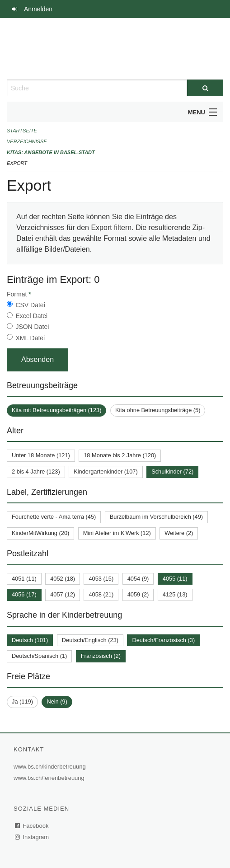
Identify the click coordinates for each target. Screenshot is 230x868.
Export (17, 163)
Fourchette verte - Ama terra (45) (54, 517)
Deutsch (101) (30, 640)
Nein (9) (57, 701)
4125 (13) (175, 594)
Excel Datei (31, 316)
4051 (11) (24, 579)
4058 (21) (101, 594)
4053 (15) (101, 579)
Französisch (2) (101, 656)
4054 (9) (138, 579)
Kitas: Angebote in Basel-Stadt (51, 152)
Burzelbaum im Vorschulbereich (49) (156, 517)
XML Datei (30, 338)
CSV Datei (30, 305)
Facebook (32, 826)
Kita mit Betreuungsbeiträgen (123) (56, 410)
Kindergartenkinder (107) (106, 472)
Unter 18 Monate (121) (41, 455)
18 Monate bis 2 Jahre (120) (120, 455)
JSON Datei (32, 327)
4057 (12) (63, 594)
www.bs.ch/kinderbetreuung (51, 767)
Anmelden (38, 9)
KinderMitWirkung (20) (40, 533)
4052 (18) (63, 579)
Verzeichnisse (27, 141)
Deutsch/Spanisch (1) (39, 656)
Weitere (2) (179, 533)
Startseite (22, 131)
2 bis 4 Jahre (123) (36, 472)
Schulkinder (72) (172, 472)
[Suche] (205, 88)
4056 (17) (24, 594)
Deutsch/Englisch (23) (90, 640)
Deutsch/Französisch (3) (163, 640)
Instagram (32, 837)
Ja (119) (22, 701)
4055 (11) (175, 579)
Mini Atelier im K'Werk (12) (117, 533)
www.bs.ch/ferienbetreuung (50, 778)
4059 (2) (138, 594)
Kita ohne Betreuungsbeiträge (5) (158, 410)
